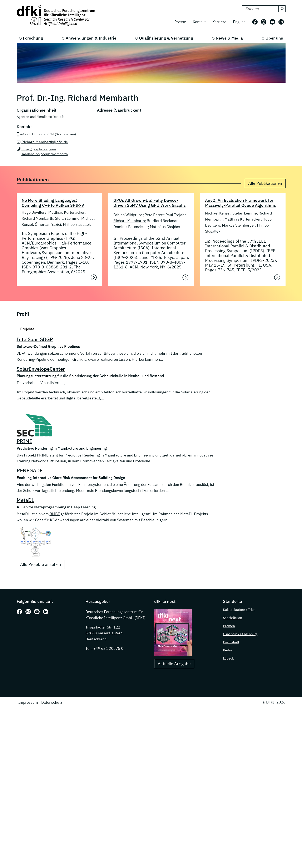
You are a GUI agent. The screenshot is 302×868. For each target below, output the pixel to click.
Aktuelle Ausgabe (174, 664)
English (239, 22)
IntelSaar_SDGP (35, 339)
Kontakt (199, 22)
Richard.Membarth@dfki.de (45, 142)
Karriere (219, 22)
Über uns (274, 38)
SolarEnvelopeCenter (41, 369)
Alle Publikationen (265, 183)
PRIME (24, 441)
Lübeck (228, 658)
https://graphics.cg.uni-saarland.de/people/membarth (45, 152)
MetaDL (25, 500)
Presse (180, 22)
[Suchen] (282, 9)
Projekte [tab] (27, 329)
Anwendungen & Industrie (91, 38)
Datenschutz (52, 702)
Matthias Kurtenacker (66, 212)
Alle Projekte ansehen (41, 564)
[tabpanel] (117, 453)
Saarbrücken (232, 618)
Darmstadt (231, 642)
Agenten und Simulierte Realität (41, 117)
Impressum (28, 702)
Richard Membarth (37, 218)
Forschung (33, 38)
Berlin (227, 650)
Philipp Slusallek (77, 224)
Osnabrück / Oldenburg (240, 634)
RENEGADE (30, 470)
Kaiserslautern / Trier (239, 610)
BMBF (55, 514)
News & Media (229, 38)
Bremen (229, 626)
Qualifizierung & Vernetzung (166, 38)
